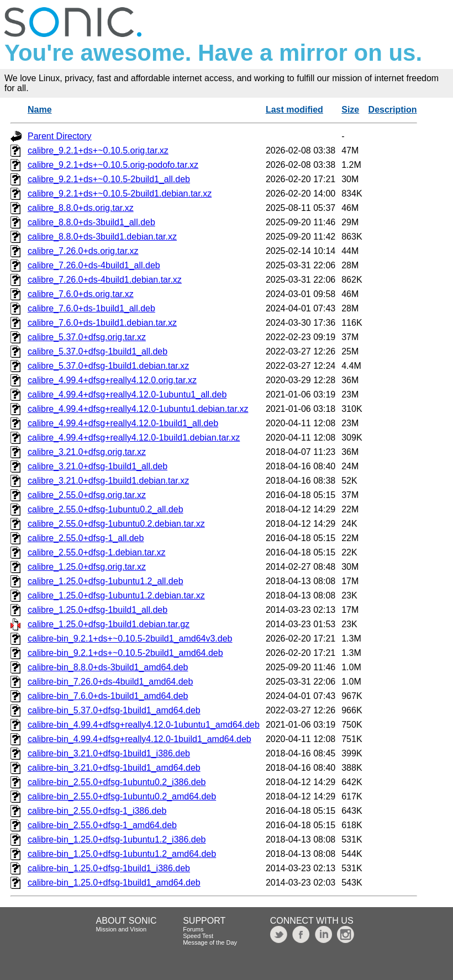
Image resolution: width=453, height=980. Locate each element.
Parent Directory (60, 136)
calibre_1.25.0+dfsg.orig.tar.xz (87, 567)
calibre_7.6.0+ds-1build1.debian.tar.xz (102, 323)
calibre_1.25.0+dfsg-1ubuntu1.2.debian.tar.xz (116, 595)
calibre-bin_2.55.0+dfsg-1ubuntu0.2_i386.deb (117, 782)
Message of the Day (210, 942)
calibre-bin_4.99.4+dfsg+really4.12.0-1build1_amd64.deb (139, 739)
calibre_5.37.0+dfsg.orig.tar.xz (87, 337)
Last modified (294, 110)
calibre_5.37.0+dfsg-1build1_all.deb (98, 351)
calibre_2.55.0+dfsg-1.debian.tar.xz (97, 552)
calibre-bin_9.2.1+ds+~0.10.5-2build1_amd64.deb (125, 653)
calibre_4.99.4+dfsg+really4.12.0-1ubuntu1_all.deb (127, 394)
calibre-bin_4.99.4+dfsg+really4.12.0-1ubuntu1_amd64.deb (144, 725)
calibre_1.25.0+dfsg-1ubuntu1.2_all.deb (106, 581)
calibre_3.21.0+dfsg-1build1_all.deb (98, 466)
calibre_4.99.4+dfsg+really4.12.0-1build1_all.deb (123, 423)
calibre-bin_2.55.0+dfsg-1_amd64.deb (102, 825)
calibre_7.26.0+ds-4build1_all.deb (94, 265)
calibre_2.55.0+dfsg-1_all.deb (86, 538)
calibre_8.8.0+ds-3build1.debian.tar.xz (102, 237)
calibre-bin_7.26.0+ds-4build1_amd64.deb (110, 682)
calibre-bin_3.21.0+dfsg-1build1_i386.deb (109, 753)
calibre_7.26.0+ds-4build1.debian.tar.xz (105, 280)
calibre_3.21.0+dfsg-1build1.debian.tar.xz (108, 481)
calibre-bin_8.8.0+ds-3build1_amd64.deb (108, 667)
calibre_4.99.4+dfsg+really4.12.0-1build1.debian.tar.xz (134, 438)
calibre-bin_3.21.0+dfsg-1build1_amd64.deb (114, 768)
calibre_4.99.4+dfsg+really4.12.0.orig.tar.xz (112, 380)
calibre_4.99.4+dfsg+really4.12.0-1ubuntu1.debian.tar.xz (138, 409)
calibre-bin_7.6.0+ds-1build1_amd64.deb (108, 696)
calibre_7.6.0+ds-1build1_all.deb (91, 308)
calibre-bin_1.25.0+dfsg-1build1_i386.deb (109, 868)
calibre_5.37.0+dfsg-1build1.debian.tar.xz (108, 366)
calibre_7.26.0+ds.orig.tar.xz (83, 251)
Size (350, 110)
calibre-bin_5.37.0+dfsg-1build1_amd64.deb (114, 710)
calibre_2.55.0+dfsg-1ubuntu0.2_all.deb (106, 509)
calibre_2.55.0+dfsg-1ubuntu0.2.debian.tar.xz (116, 524)
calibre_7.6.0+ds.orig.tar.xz (81, 294)
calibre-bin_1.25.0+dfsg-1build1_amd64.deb (114, 883)
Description (393, 110)
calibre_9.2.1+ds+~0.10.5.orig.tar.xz (98, 150)
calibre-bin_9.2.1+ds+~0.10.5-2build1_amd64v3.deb (130, 639)
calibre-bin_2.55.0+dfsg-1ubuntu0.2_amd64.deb (122, 796)
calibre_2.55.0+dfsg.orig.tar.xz (87, 495)
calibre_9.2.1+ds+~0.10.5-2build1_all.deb (109, 179)
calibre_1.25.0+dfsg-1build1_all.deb (98, 610)
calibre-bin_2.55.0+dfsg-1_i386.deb (97, 811)
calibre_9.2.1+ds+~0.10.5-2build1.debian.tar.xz (120, 194)
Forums (193, 929)
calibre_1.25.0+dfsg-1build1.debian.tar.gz (109, 624)
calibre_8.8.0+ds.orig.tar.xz (81, 208)
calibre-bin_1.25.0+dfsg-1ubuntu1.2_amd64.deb (122, 854)
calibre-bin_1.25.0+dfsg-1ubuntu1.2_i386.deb (117, 839)
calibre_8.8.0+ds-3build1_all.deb (91, 222)
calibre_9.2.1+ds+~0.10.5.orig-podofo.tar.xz (113, 165)
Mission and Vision (122, 929)
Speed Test (198, 936)
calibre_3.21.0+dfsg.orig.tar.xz (87, 452)
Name (40, 110)
